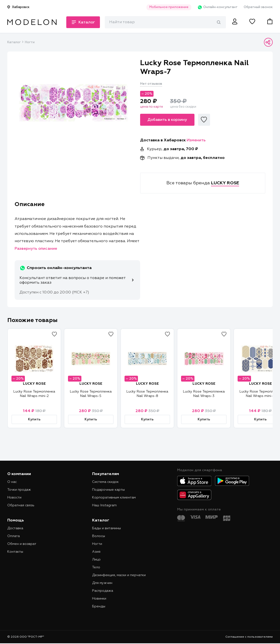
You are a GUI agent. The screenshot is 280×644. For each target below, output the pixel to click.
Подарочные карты (108, 490)
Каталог (14, 42)
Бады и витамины (106, 528)
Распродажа (103, 591)
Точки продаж (19, 490)
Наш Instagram (104, 505)
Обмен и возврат (22, 544)
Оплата (14, 536)
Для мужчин (102, 583)
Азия (96, 552)
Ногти (30, 42)
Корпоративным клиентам (114, 498)
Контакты (15, 552)
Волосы (99, 536)
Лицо (96, 560)
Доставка (15, 528)
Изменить (196, 140)
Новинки (99, 599)
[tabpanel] (74, 103)
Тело (96, 567)
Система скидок (105, 482)
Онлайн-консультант (217, 7)
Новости (14, 498)
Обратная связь (21, 505)
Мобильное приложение (169, 7)
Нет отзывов (151, 84)
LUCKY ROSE (34, 384)
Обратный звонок (258, 7)
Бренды (99, 606)
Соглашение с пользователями (249, 637)
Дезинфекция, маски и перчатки (119, 575)
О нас (12, 482)
